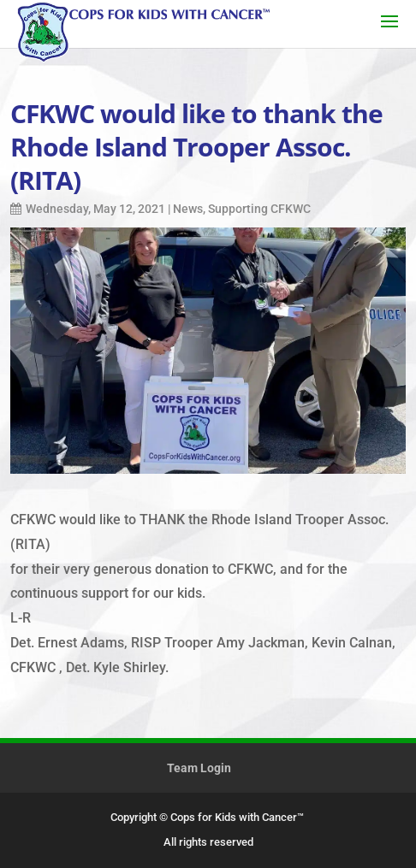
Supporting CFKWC (259, 209)
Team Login (199, 768)
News (188, 209)
